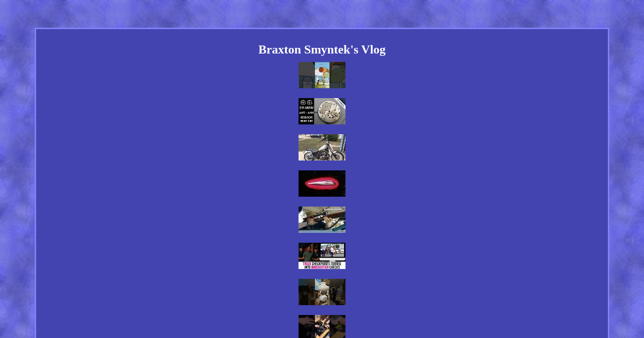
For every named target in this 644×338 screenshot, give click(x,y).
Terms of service (396, 284)
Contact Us (280, 284)
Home (226, 284)
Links (249, 284)
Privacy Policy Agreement (335, 284)
